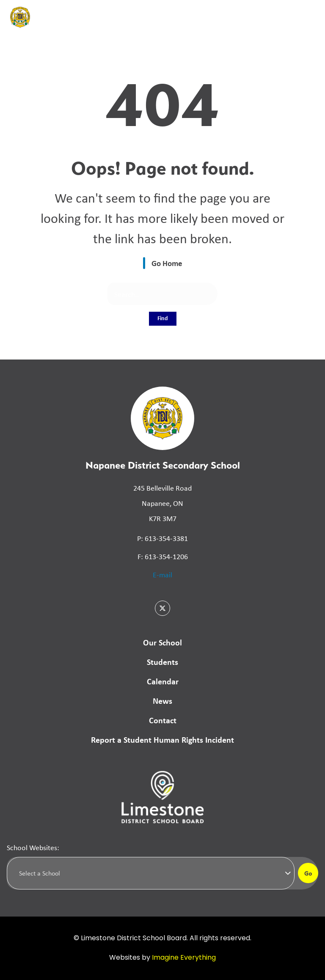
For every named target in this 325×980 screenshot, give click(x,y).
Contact (163, 720)
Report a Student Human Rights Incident (162, 740)
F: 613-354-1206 (163, 556)
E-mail (162, 574)
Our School (162, 642)
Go (308, 873)
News (162, 701)
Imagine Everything (184, 958)
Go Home (167, 263)
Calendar (163, 681)
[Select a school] (151, 873)
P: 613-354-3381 (162, 538)
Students (162, 662)
